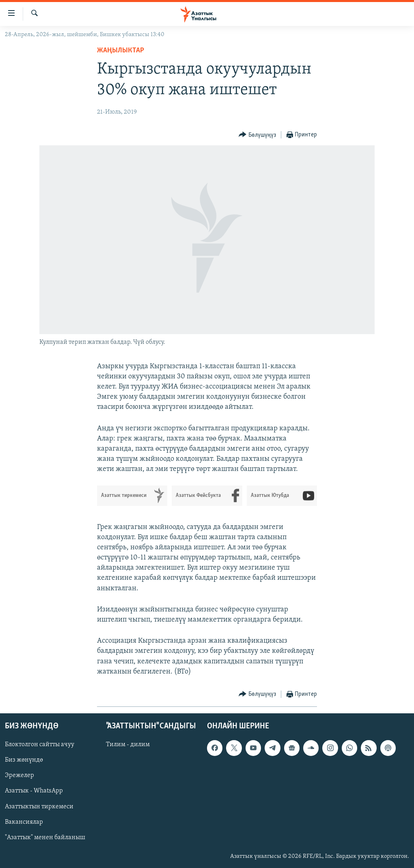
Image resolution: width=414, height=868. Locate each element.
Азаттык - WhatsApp (34, 791)
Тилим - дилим (128, 745)
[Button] (257, 135)
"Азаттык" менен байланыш (45, 838)
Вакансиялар (24, 822)
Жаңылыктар (121, 51)
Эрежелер (19, 775)
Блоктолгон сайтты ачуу (40, 745)
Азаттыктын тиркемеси (39, 807)
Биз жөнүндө (24, 760)
